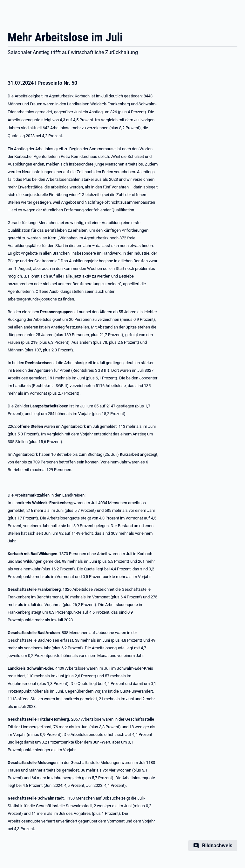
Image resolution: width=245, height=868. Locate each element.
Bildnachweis (217, 846)
